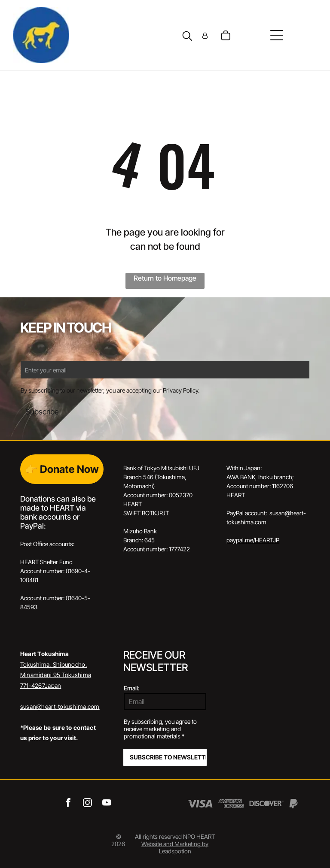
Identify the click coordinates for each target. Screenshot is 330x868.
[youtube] (107, 804)
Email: (132, 688)
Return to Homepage (165, 278)
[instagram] (87, 804)
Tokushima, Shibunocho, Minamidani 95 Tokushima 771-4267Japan (56, 675)
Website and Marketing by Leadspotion (175, 847)
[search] (187, 37)
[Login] (205, 35)
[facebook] (68, 804)
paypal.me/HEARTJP (253, 540)
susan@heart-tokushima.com (60, 706)
